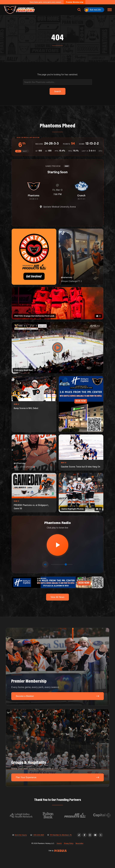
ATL (18, 151)
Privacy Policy (69, 843)
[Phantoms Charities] (34, 257)
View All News (57, 597)
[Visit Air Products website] (77, 815)
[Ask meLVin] (94, 10)
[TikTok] (79, 835)
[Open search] (79, 10)
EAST (25, 151)
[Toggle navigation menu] (110, 10)
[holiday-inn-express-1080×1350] (81, 404)
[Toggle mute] (45, 564)
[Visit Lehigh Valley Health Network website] (23, 815)
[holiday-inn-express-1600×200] (57, 582)
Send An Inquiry (21, 835)
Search (59, 843)
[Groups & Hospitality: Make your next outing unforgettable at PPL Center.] (57, 748)
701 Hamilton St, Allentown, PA (61, 835)
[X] (101, 835)
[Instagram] (90, 835)
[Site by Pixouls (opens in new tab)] (60, 851)
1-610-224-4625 (38, 835)
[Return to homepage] (19, 10)
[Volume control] (62, 564)
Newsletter (79, 843)
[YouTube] (95, 835)
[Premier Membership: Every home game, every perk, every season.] (57, 667)
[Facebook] (85, 835)
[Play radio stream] (57, 545)
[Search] (58, 82)
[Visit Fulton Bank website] (50, 815)
